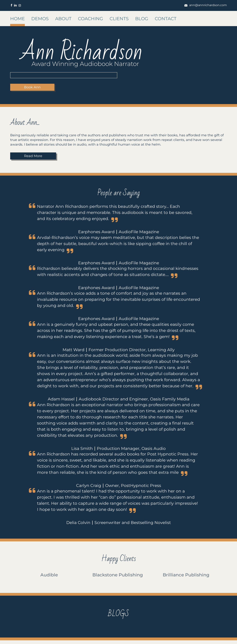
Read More (33, 156)
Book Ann (32, 87)
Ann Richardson (82, 52)
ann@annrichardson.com (206, 5)
